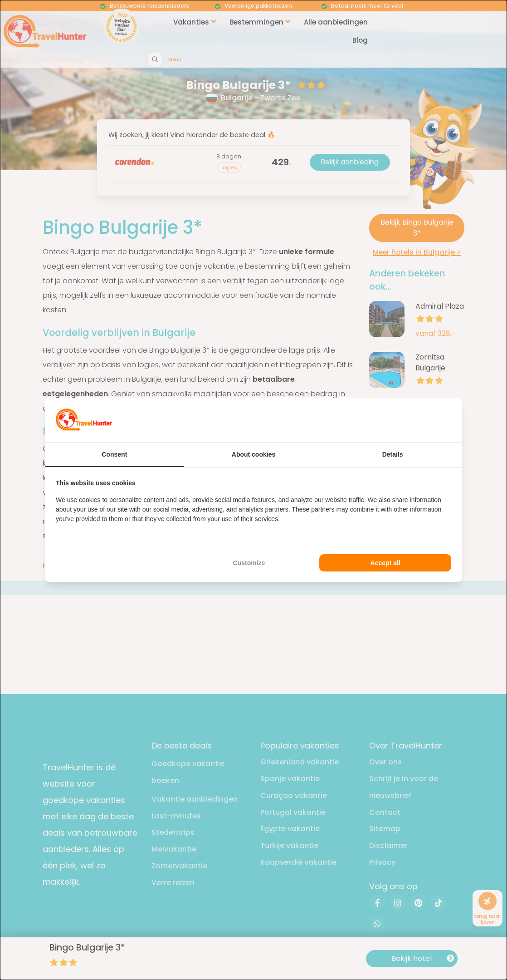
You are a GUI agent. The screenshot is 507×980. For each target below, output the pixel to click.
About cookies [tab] (253, 454)
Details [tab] (393, 454)
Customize (249, 563)
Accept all (385, 563)
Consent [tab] (114, 454)
